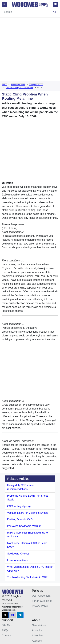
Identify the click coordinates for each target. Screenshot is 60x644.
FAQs (5, 630)
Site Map (7, 625)
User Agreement (41, 596)
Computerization (36, 85)
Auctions (37, 641)
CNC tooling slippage (19, 506)
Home (4, 85)
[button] (5, 615)
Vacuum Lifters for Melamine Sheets (28, 513)
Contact (6, 636)
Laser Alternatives (17, 560)
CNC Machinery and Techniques (20, 88)
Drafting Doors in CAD (20, 519)
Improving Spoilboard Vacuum (24, 526)
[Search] (27, 12)
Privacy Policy (40, 606)
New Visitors (39, 625)
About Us (37, 630)
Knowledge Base (18, 85)
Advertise (37, 636)
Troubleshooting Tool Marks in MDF (27, 577)
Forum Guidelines (42, 601)
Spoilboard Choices (18, 554)
